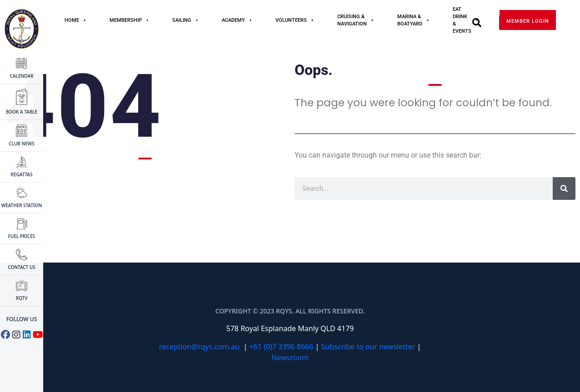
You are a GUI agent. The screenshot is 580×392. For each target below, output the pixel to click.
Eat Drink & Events (466, 20)
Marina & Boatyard (414, 20)
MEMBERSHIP (130, 20)
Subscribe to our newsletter (368, 347)
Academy (237, 20)
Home (76, 20)
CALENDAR (22, 68)
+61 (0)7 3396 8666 (281, 347)
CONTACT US (21, 260)
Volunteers (295, 20)
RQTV (22, 290)
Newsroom (290, 357)
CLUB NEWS (21, 136)
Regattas (22, 167)
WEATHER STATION (22, 198)
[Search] (564, 189)
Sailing (186, 20)
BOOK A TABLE (22, 102)
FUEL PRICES (22, 229)
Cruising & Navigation (356, 20)
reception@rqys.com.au (199, 347)
